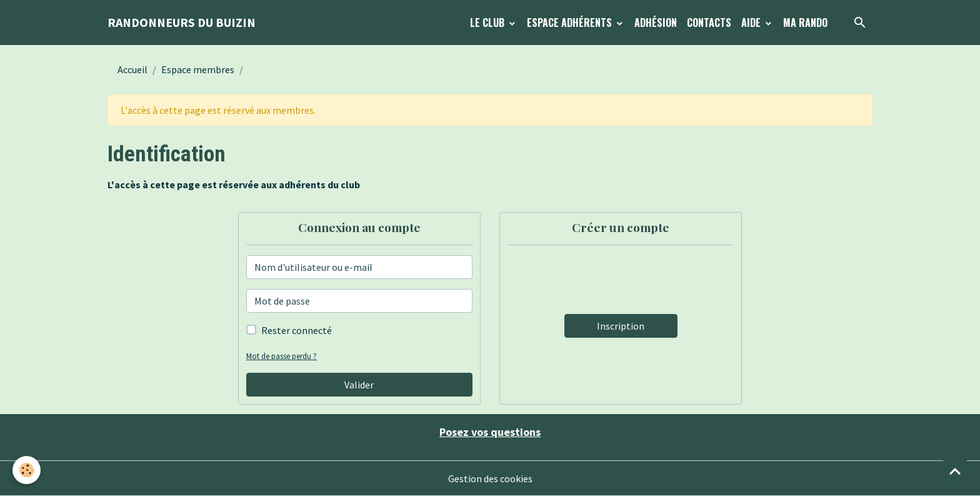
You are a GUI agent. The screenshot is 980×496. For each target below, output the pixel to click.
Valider (359, 385)
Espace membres (198, 69)
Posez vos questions (490, 432)
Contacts (709, 23)
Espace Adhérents (571, 23)
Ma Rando (805, 23)
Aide (752, 23)
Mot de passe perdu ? (282, 356)
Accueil (132, 69)
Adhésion (656, 23)
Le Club (488, 23)
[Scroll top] (955, 471)
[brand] (182, 23)
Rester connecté (297, 330)
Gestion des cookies (490, 478)
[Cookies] (27, 470)
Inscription (621, 326)
